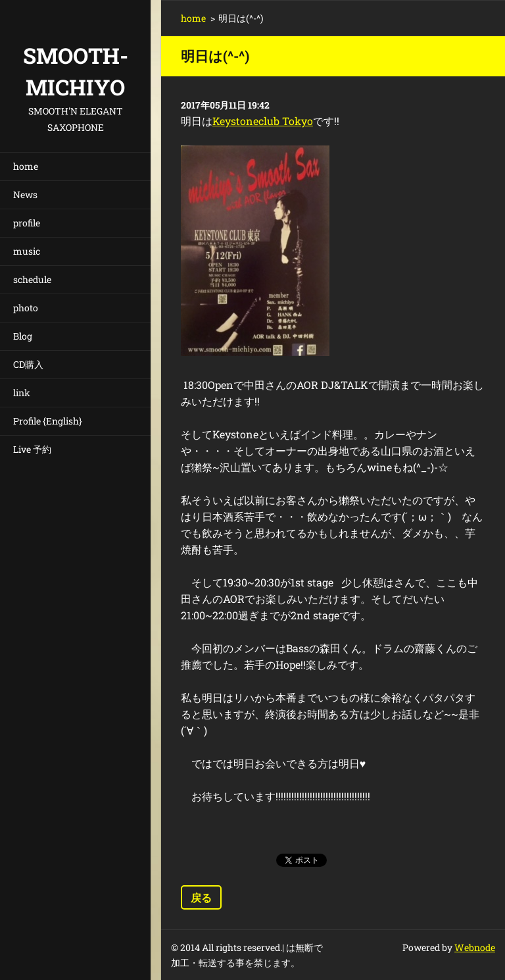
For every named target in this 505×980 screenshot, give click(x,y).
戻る (201, 897)
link (22, 393)
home (26, 166)
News (25, 194)
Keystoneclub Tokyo (263, 121)
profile (27, 223)
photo (26, 308)
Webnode (475, 947)
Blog (23, 336)
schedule (32, 279)
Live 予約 (32, 449)
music (27, 251)
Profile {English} (48, 421)
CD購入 (28, 364)
